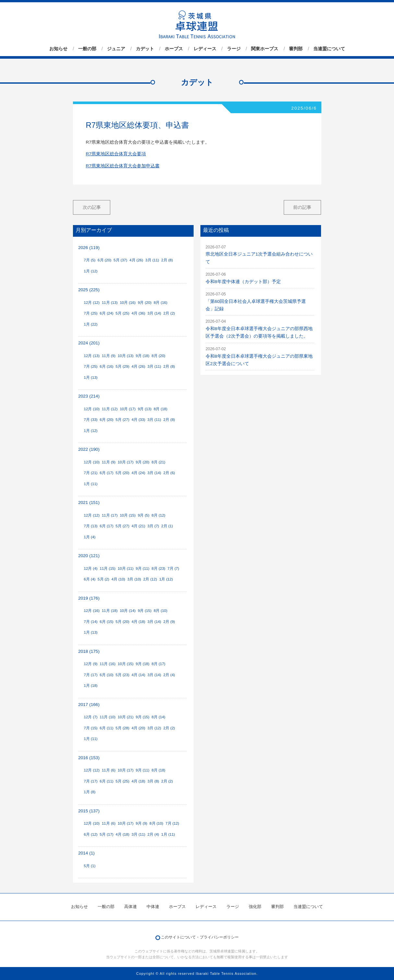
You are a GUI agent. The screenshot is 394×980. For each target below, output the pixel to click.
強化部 (255, 907)
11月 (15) (108, 568)
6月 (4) (90, 579)
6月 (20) (104, 260)
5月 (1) (90, 866)
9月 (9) (141, 823)
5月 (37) (120, 260)
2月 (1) (167, 526)
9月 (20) (145, 303)
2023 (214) (89, 396)
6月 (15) (107, 622)
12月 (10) (92, 409)
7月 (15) (90, 728)
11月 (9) (109, 356)
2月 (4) (169, 675)
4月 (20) (138, 728)
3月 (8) (153, 781)
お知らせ (58, 49)
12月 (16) (92, 611)
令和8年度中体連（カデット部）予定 (243, 282)
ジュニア (116, 49)
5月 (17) (107, 834)
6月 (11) (107, 728)
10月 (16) (128, 303)
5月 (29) (123, 366)
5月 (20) (123, 473)
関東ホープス (265, 49)
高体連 (131, 907)
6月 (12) (90, 834)
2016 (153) (89, 758)
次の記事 (92, 207)
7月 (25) (90, 313)
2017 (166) (89, 705)
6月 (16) (107, 366)
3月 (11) (152, 260)
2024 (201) (89, 343)
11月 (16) (108, 664)
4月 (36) (138, 313)
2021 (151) (89, 502)
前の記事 (302, 207)
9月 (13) (145, 409)
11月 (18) (110, 611)
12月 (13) (92, 356)
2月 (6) (169, 473)
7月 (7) (173, 568)
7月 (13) (90, 526)
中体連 (153, 907)
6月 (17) (107, 473)
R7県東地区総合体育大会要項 (116, 154)
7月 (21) (90, 473)
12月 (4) (90, 568)
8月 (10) (161, 611)
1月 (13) (90, 377)
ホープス (174, 49)
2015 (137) (89, 811)
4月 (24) (138, 473)
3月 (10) (134, 579)
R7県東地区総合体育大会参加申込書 (123, 166)
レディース (205, 49)
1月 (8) (90, 792)
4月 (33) (138, 420)
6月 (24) (107, 313)
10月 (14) (128, 611)
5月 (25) (123, 313)
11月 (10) (108, 717)
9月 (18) (142, 356)
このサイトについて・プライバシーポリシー (200, 937)
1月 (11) (90, 484)
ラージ (234, 49)
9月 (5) (144, 515)
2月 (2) (169, 313)
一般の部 (87, 49)
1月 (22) (90, 324)
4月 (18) (138, 622)
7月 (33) (90, 420)
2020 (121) (89, 556)
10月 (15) (128, 515)
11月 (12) (110, 409)
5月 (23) (123, 675)
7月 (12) (172, 823)
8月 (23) (159, 568)
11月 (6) (109, 770)
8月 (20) (159, 356)
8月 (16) (161, 303)
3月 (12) (154, 728)
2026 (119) (89, 248)
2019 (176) (89, 598)
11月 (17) (110, 515)
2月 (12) (150, 579)
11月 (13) (110, 303)
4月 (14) (138, 675)
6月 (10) (107, 675)
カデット (145, 49)
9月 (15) (145, 611)
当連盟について (329, 49)
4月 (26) (136, 260)
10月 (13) (126, 356)
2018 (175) (89, 651)
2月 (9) (169, 622)
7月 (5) (90, 260)
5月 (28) (123, 728)
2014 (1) (86, 853)
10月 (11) (126, 568)
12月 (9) (90, 664)
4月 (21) (138, 526)
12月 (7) (90, 717)
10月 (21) (126, 717)
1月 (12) (90, 271)
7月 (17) (90, 675)
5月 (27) (123, 420)
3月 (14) (154, 313)
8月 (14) (159, 717)
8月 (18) (161, 409)
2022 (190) (89, 449)
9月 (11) (142, 568)
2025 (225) (89, 290)
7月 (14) (90, 622)
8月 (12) (159, 515)
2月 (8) (167, 260)
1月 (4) (90, 537)
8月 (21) (159, 462)
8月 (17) (159, 664)
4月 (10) (118, 579)
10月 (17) (128, 409)
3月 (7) (153, 526)
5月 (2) (103, 579)
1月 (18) (90, 686)
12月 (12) (92, 303)
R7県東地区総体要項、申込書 (138, 125)
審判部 (296, 49)
